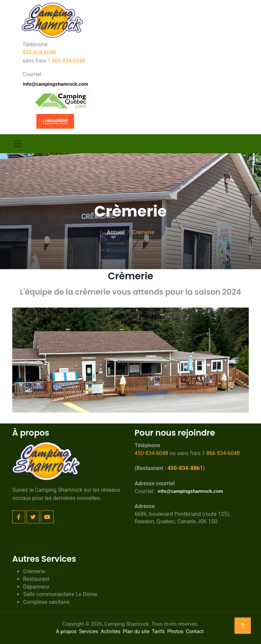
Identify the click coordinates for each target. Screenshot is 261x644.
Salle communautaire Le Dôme (60, 594)
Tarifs (158, 631)
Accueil (116, 232)
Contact (195, 631)
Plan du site (136, 631)
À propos (66, 631)
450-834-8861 (185, 468)
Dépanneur (36, 587)
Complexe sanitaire (46, 602)
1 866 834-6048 (66, 61)
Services (89, 631)
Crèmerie (34, 571)
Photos (175, 631)
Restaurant (36, 579)
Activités (110, 631)
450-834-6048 (39, 53)
